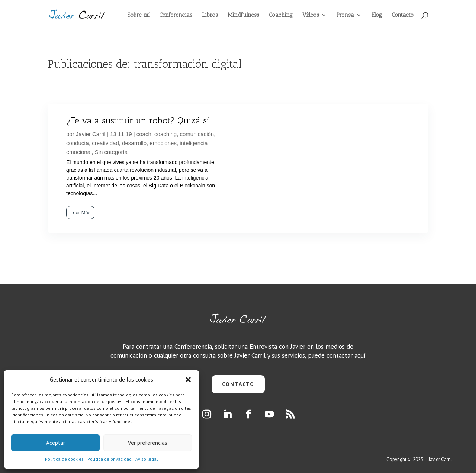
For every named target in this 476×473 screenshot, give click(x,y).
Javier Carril (91, 134)
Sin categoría (111, 152)
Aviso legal (147, 459)
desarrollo (134, 143)
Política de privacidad (110, 459)
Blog (377, 15)
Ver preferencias (148, 443)
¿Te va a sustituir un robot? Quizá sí (138, 120)
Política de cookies (64, 459)
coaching (165, 134)
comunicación (197, 134)
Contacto (403, 15)
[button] (188, 380)
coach (144, 134)
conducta (78, 143)
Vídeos (311, 15)
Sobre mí (139, 15)
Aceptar (56, 443)
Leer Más (80, 213)
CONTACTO (238, 384)
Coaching (281, 15)
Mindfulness (243, 15)
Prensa (345, 15)
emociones (163, 143)
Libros (210, 15)
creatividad (105, 143)
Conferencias (176, 15)
